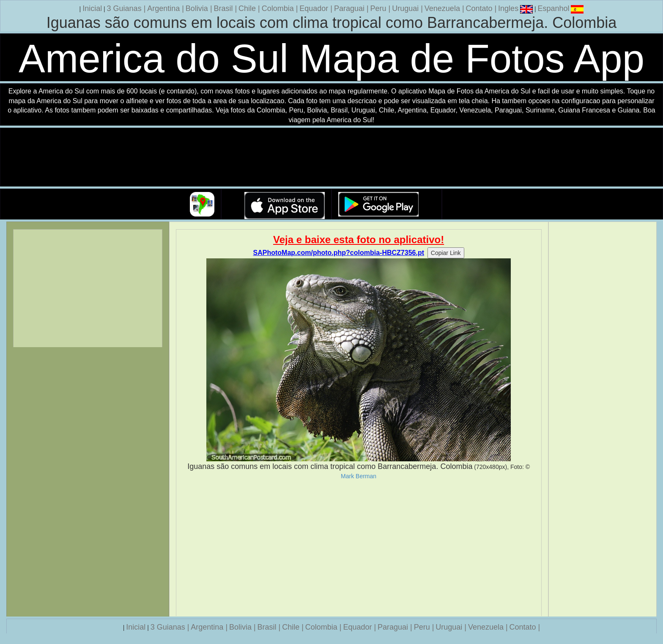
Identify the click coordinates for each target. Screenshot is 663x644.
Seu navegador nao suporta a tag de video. (331, 158)
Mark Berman (359, 476)
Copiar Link (446, 253)
